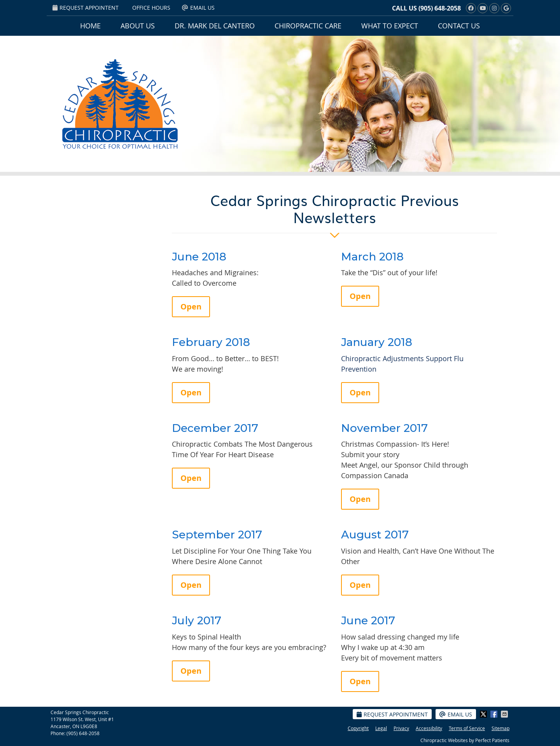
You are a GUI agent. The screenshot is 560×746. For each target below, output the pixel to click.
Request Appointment (392, 714)
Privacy (401, 728)
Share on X (484, 714)
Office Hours (151, 8)
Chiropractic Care (308, 26)
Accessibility (429, 728)
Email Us (198, 8)
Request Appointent (86, 8)
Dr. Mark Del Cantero (215, 26)
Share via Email (505, 714)
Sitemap (500, 728)
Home (90, 26)
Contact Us (459, 26)
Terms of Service (467, 728)
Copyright (358, 728)
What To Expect (390, 26)
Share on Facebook (495, 714)
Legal (381, 728)
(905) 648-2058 (440, 8)
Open (191, 307)
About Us (138, 26)
